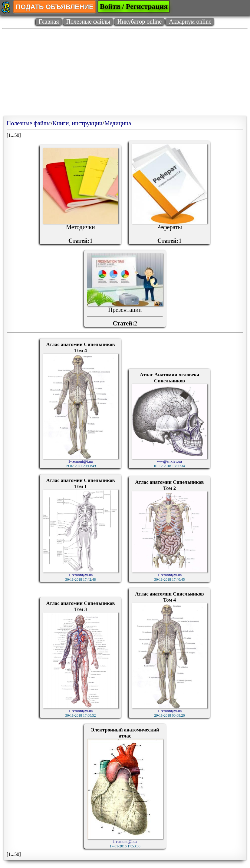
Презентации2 (125, 290)
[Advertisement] (125, 74)
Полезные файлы (88, 21)
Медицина (118, 123)
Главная (49, 21)
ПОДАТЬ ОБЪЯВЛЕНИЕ (54, 7)
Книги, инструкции (77, 123)
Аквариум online (190, 21)
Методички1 (81, 196)
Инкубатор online (140, 21)
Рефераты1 (169, 194)
